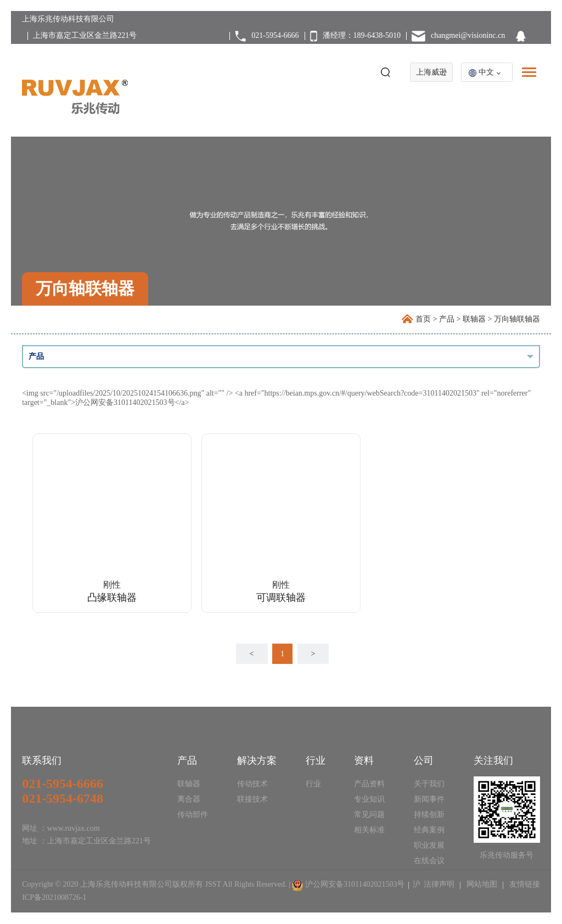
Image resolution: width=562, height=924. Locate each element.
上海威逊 (431, 72)
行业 (316, 760)
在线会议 (429, 861)
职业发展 (429, 845)
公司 (424, 760)
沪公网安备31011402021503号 (355, 884)
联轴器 (474, 319)
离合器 (189, 799)
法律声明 (440, 884)
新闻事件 (429, 799)
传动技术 (252, 784)
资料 (364, 760)
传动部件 (193, 815)
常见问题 (369, 815)
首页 (423, 319)
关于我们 (429, 784)
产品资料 (369, 784)
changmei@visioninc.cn (468, 35)
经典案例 (429, 830)
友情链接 (524, 884)
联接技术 (252, 799)
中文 (486, 72)
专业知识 (369, 799)
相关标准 (369, 830)
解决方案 (257, 760)
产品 (447, 319)
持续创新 (429, 815)
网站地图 (482, 884)
